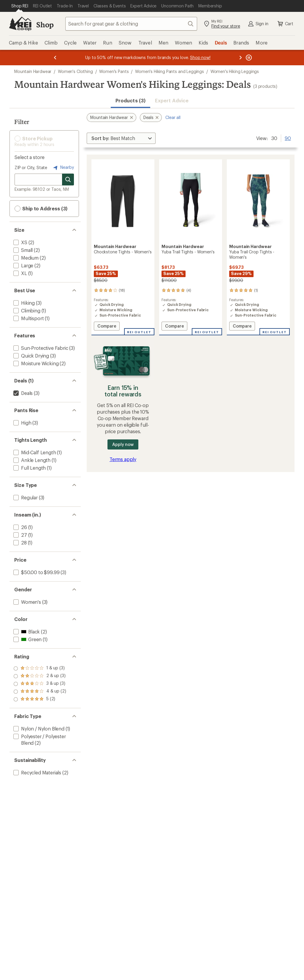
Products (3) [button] (130, 100)
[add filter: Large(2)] (23, 265)
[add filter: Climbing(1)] (26, 310)
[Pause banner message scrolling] (248, 58)
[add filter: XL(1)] (20, 273)
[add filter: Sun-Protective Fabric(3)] (40, 348)
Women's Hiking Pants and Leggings (170, 71)
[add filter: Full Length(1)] (29, 468)
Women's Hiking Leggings (235, 71)
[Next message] (240, 58)
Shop (45, 24)
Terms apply (123, 459)
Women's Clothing (75, 71)
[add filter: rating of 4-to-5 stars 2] (40, 676)
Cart (285, 24)
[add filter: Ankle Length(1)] (31, 460)
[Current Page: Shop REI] (20, 6)
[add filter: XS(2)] (20, 242)
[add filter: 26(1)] (20, 527)
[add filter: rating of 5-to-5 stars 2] (40, 668)
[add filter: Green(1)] (27, 639)
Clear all (173, 117)
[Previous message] (55, 58)
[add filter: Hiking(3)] (23, 303)
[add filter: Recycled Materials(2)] (37, 772)
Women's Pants (114, 71)
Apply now (123, 444)
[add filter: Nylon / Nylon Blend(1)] (38, 729)
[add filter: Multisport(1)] (28, 318)
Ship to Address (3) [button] (41, 209)
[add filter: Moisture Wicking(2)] (35, 363)
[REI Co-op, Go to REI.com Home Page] (20, 24)
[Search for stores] (68, 180)
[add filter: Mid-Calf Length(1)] (34, 452)
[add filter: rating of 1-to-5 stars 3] (40, 699)
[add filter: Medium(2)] (25, 258)
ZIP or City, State (31, 167)
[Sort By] (121, 138)
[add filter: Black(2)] (26, 632)
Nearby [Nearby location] (63, 168)
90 (288, 138)
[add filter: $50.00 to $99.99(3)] (36, 572)
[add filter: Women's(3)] (27, 602)
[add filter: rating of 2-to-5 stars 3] (40, 692)
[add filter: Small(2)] (22, 250)
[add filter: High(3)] (22, 423)
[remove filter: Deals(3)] (22, 393)
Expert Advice (172, 100)
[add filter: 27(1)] (20, 535)
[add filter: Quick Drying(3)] (31, 356)
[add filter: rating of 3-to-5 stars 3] (40, 684)
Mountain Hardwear (33, 71)
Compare (108, 327)
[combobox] (131, 24)
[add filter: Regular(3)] (25, 497)
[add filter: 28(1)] (19, 543)
